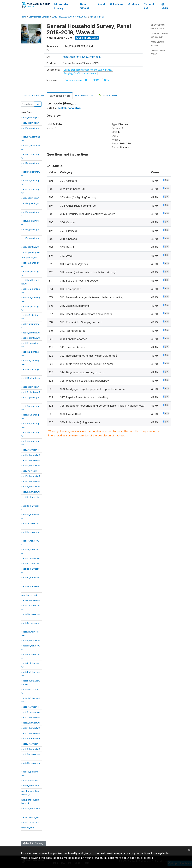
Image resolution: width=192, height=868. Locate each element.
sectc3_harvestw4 (31, 723)
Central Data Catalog (39, 17)
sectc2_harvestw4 (31, 717)
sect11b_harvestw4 (69, 108)
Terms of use (149, 6)
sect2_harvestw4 (30, 450)
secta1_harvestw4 (30, 786)
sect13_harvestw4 (30, 563)
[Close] (189, 850)
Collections (117, 4)
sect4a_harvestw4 (31, 465)
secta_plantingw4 (30, 817)
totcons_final (28, 828)
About (102, 4)
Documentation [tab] (84, 95)
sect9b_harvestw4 (31, 481)
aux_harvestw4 (29, 595)
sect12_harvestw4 (30, 558)
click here (147, 858)
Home (24, 17)
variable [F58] (97, 17)
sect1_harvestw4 (30, 780)
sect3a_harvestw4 (31, 455)
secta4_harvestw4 (31, 640)
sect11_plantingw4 (30, 252)
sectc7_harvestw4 (31, 744)
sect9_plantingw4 (30, 247)
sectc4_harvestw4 (31, 728)
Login (165, 6)
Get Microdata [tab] (108, 95)
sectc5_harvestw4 (31, 733)
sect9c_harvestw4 (31, 487)
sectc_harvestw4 (30, 707)
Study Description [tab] (34, 95)
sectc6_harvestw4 (31, 738)
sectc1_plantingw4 (31, 392)
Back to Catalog (33, 843)
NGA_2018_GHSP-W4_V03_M (73, 17)
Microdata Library (61, 6)
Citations (134, 4)
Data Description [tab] (60, 96)
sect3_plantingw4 (30, 123)
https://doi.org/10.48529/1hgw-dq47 (82, 57)
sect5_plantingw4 (30, 198)
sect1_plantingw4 (30, 118)
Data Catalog (85, 6)
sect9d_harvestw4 (31, 492)
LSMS (54, 17)
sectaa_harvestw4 (31, 600)
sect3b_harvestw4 (31, 460)
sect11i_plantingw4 (31, 333)
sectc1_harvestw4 (30, 712)
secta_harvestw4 (30, 822)
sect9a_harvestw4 (31, 476)
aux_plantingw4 (29, 257)
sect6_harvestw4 (30, 471)
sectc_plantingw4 (30, 387)
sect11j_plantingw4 (31, 338)
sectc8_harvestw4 (31, 749)
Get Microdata (87, 38)
